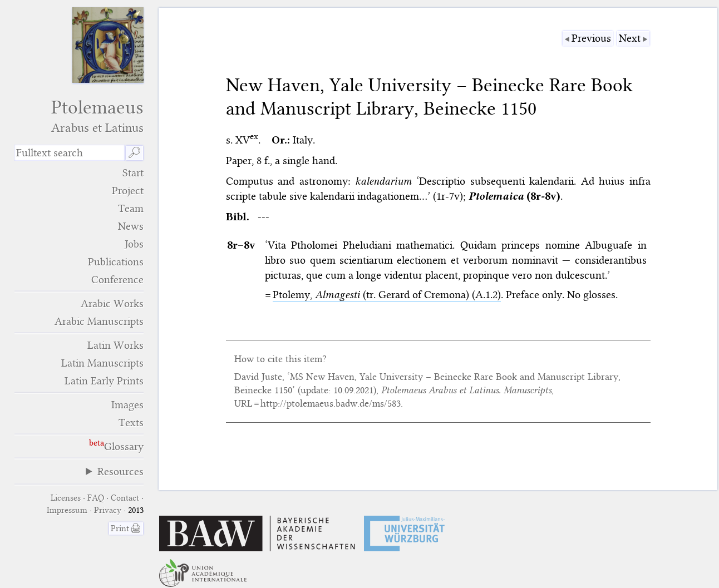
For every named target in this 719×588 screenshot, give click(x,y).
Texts (131, 423)
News (131, 226)
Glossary (124, 446)
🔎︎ (134, 153)
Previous (591, 38)
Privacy (108, 510)
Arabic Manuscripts (99, 321)
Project (128, 191)
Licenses (66, 498)
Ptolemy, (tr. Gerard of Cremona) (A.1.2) (387, 295)
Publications (116, 262)
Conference (117, 280)
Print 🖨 (126, 528)
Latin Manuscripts (102, 363)
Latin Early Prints (104, 381)
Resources (120, 471)
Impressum (67, 510)
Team (131, 208)
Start (133, 173)
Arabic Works (112, 303)
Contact (125, 498)
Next (630, 38)
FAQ (96, 498)
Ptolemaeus (79, 116)
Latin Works (115, 345)
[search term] (70, 153)
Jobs (134, 244)
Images (127, 405)
